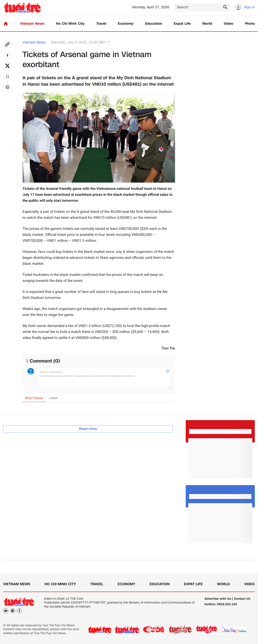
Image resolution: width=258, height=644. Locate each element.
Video (228, 24)
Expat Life (182, 24)
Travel (101, 24)
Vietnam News (32, 24)
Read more (88, 429)
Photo (250, 24)
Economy (126, 24)
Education (154, 24)
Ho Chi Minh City (70, 24)
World (207, 24)
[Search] (202, 7)
